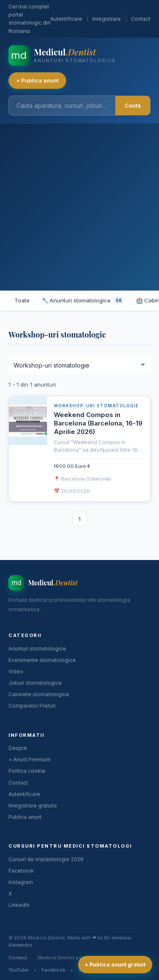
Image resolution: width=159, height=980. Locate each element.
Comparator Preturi (32, 706)
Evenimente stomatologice (42, 660)
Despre (18, 748)
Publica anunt (25, 817)
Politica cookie (27, 771)
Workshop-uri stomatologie (96, 406)
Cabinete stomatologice (39, 694)
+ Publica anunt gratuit (115, 965)
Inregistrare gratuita (33, 806)
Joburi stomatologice (35, 683)
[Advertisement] (79, 207)
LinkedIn (19, 905)
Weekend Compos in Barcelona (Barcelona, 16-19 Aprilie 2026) (98, 423)
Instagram (21, 882)
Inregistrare (107, 19)
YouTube (18, 970)
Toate (22, 300)
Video (16, 671)
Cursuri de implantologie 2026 (46, 859)
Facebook (21, 871)
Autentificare (66, 19)
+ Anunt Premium (29, 759)
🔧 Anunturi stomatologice (83, 300)
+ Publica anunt (37, 80)
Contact (141, 19)
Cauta (133, 105)
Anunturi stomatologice (37, 649)
